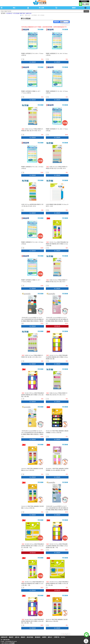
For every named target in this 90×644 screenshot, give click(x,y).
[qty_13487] (47, 173)
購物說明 (23, 637)
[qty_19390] (47, 512)
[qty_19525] (23, 512)
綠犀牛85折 (29, 13)
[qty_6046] (47, 59)
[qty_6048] (47, 97)
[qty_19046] (23, 588)
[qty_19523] (47, 474)
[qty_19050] (23, 625)
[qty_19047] (47, 248)
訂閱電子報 (57, 637)
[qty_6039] (23, 286)
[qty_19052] (47, 550)
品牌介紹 (17, 637)
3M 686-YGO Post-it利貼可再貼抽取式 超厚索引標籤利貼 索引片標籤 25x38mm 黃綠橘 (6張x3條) (57, 357)
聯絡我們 (11, 637)
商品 (14, 8)
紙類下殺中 (23, 13)
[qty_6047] (23, 248)
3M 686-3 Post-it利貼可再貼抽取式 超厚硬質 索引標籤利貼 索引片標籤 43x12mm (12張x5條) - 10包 (32, 584)
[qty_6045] (23, 173)
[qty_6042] (23, 59)
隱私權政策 (38, 637)
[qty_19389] (22, 437)
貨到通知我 (57, 326)
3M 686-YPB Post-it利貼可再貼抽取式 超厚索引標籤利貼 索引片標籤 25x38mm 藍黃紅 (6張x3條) (33, 395)
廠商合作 (50, 637)
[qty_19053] (47, 361)
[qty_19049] (47, 588)
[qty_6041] (47, 135)
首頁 (22, 15)
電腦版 (84, 1)
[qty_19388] (22, 323)
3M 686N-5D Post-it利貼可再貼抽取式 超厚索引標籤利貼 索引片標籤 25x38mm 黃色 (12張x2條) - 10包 (33, 546)
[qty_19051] (23, 399)
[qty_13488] (23, 135)
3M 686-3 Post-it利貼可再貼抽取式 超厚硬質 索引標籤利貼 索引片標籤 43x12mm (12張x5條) (57, 244)
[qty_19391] (47, 323)
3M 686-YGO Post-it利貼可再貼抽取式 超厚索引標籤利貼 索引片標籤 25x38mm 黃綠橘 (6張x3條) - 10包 (57, 546)
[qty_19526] (47, 437)
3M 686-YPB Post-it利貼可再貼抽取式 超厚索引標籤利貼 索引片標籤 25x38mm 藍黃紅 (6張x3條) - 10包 (33, 621)
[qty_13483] (47, 399)
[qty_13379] (47, 210)
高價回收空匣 (4, 637)
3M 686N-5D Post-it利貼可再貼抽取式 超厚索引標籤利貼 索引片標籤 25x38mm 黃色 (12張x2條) (57, 584)
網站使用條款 (30, 637)
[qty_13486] (47, 286)
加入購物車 (33, 62)
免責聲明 (44, 637)
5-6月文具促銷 (16, 13)
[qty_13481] (22, 210)
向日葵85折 (9, 13)
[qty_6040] (23, 97)
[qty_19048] (22, 550)
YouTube (63, 637)
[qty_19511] (23, 474)
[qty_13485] (23, 361)
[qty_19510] (47, 625)
